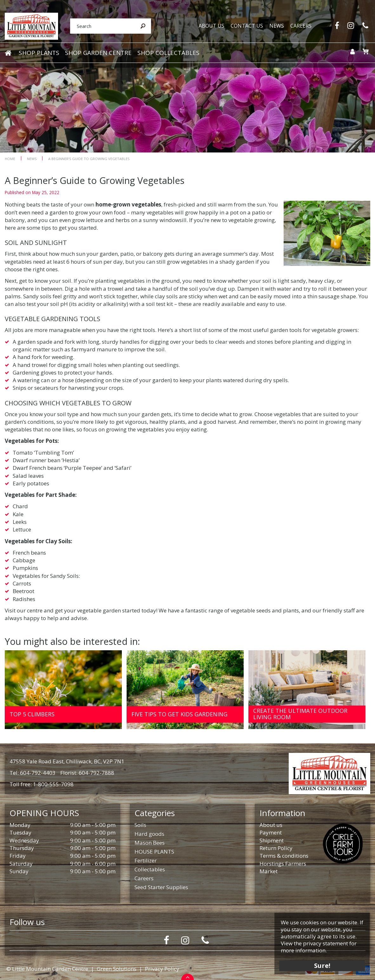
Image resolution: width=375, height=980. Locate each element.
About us (271, 825)
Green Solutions (117, 969)
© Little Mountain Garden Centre (47, 969)
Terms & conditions (284, 856)
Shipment (272, 840)
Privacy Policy (162, 969)
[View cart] (365, 52)
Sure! (321, 965)
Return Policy (276, 848)
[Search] (100, 26)
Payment (271, 832)
